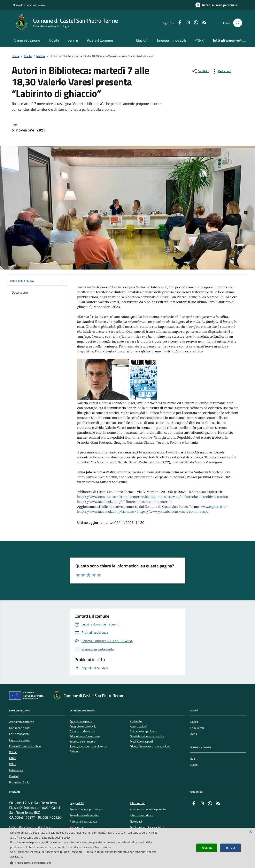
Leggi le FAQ (77, 803)
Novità (54, 40)
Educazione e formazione (85, 736)
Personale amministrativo (25, 746)
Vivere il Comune (100, 40)
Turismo (74, 751)
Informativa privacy (142, 815)
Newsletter (76, 827)
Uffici (12, 758)
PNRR (199, 40)
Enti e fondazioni (19, 734)
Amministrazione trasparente (148, 809)
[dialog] (127, 848)
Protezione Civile (19, 782)
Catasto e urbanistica (82, 731)
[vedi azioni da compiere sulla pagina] (221, 71)
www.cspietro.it (213, 507)
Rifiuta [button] (231, 848)
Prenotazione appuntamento (87, 809)
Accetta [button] (207, 848)
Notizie (41, 56)
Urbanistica (16, 770)
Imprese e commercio (83, 742)
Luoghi (194, 765)
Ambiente (136, 721)
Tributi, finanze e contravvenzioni (150, 747)
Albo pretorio (138, 803)
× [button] (250, 832)
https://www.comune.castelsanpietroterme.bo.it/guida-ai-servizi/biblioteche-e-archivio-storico (153, 497)
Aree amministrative (22, 722)
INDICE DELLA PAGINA (37, 281)
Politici (13, 752)
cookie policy (63, 837)
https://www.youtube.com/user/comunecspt (173, 511)
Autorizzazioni (138, 727)
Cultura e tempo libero (143, 731)
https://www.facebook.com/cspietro (106, 511)
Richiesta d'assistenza (83, 822)
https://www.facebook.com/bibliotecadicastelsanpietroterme (125, 502)
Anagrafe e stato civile (83, 727)
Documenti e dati (19, 728)
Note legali (136, 822)
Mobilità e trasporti (141, 742)
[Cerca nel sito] (238, 23)
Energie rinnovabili (171, 40)
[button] (86, 863)
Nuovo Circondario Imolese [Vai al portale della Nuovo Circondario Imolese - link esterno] (29, 5)
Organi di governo (20, 740)
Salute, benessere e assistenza (88, 747)
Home (15, 56)
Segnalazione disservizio (84, 815)
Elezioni (142, 40)
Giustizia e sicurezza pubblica (147, 736)
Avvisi (194, 734)
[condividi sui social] (200, 71)
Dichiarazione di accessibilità (147, 827)
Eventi (194, 759)
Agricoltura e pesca (81, 721)
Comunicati (197, 728)
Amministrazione (27, 40)
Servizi (73, 40)
